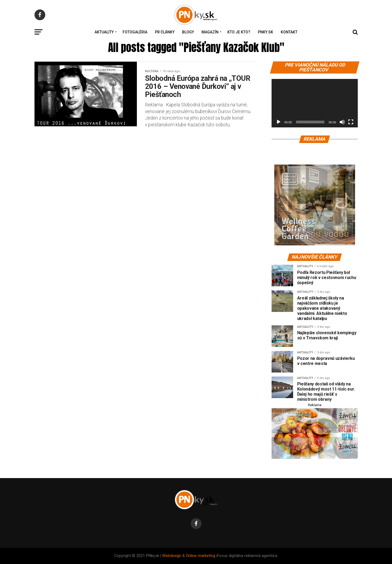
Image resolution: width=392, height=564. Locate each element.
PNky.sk (266, 32)
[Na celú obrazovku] (351, 122)
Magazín (210, 32)
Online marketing (201, 556)
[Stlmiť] (342, 122)
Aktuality (104, 32)
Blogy (188, 32)
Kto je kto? (239, 32)
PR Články (165, 32)
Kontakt (289, 32)
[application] (315, 103)
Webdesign (172, 556)
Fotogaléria (135, 32)
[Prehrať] (279, 122)
